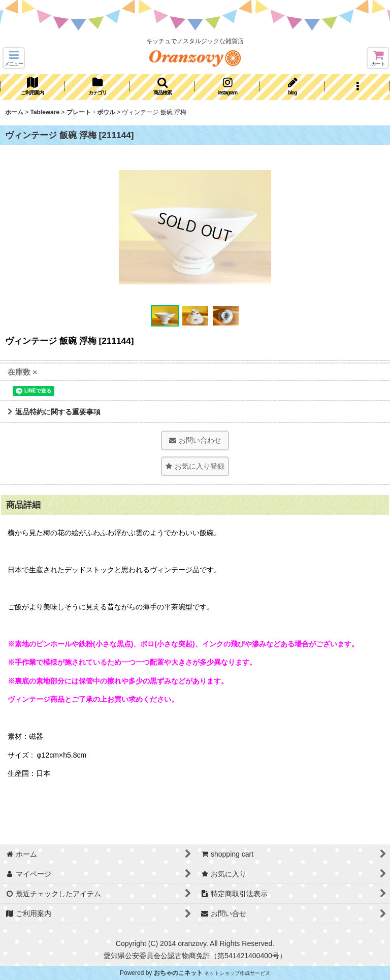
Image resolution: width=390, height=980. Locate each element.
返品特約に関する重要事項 (54, 412)
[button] (14, 58)
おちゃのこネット (178, 973)
